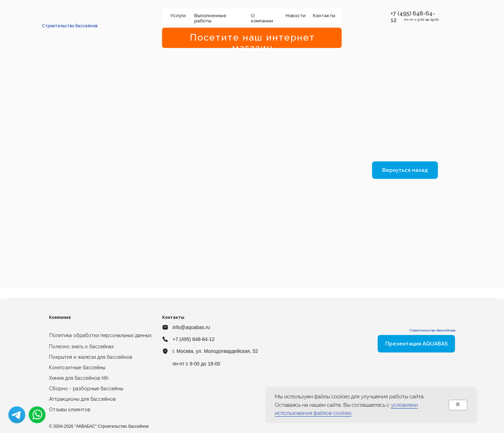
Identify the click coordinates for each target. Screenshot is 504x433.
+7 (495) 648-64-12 (194, 339)
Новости (296, 16)
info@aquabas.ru (191, 327)
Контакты (324, 16)
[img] (70, 16)
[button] (387, 14)
